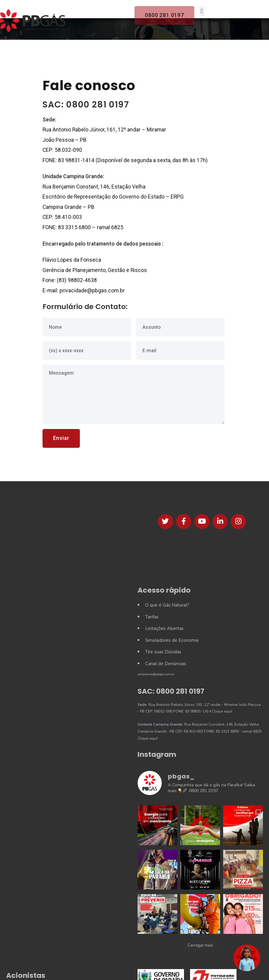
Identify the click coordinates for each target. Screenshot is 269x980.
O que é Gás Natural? (167, 605)
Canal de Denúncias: (166, 664)
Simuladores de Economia (172, 640)
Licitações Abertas (164, 628)
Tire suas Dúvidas (163, 652)
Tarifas (152, 617)
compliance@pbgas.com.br (156, 674)
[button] (247, 958)
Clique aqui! (222, 711)
